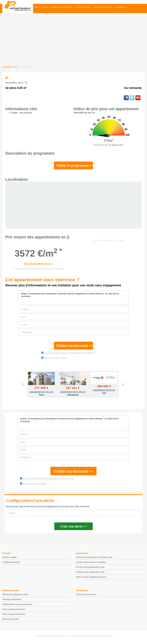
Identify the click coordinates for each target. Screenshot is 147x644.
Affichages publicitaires (12, 601)
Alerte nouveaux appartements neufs (91, 578)
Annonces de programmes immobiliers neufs (94, 559)
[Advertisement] (73, 42)
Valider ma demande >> (74, 347)
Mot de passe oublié (11, 620)
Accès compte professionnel (14, 615)
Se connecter (120, 7)
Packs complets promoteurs (14, 610)
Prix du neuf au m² (83, 7)
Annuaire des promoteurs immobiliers (91, 563)
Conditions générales (11, 563)
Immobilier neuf (41, 7)
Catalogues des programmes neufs (90, 573)
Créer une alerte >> (74, 527)
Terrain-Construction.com (86, 596)
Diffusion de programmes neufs (15, 596)
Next (123, 385)
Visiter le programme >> (74, 166)
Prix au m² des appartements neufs (90, 568)
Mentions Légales (10, 559)
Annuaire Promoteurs (103, 7)
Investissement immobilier (62, 7)
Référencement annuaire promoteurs (17, 606)
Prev (23, 385)
